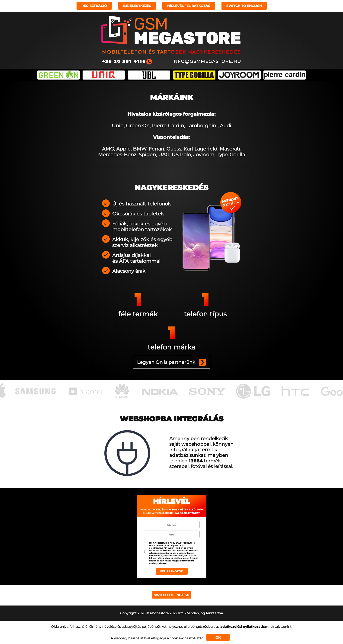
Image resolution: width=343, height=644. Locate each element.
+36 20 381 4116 (124, 61)
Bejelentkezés (137, 6)
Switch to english (244, 6)
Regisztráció (94, 6)
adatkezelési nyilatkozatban (244, 627)
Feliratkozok (172, 571)
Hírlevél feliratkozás (189, 6)
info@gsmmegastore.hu (207, 61)
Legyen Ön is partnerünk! (167, 362)
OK (218, 638)
